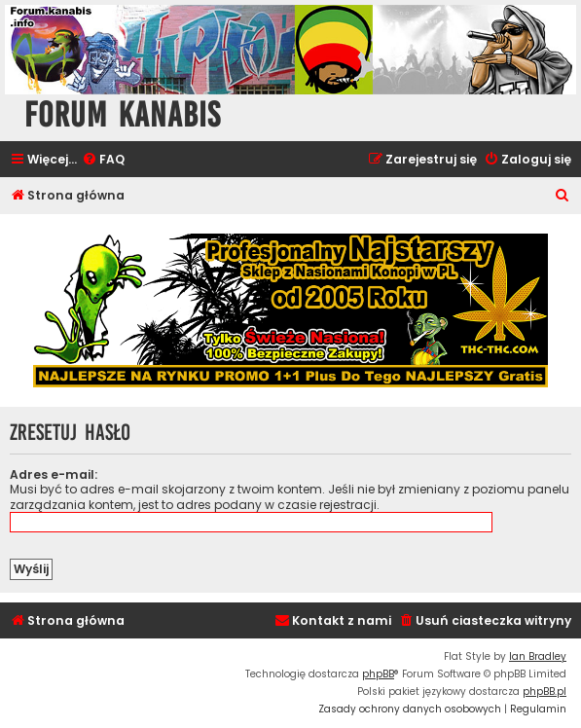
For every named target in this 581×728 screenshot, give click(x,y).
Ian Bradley (538, 656)
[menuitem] (103, 160)
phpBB (378, 674)
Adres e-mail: (54, 474)
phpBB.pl (545, 692)
